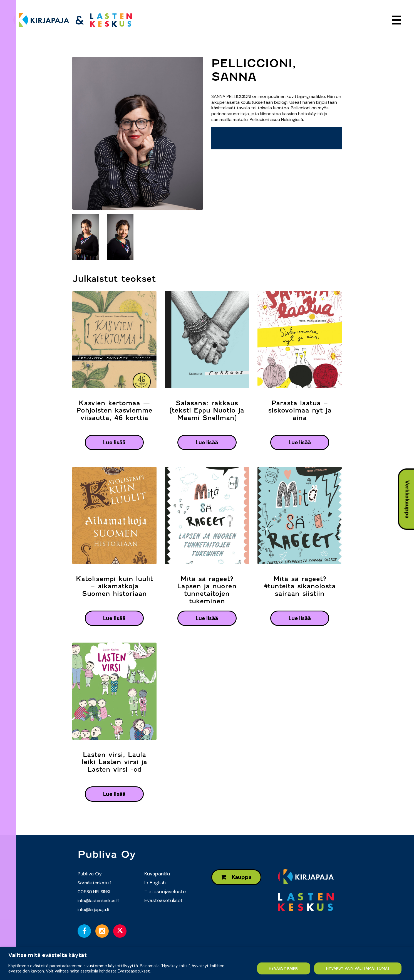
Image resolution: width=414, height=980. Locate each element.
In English (155, 883)
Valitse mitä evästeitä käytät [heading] (48, 955)
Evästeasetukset (163, 900)
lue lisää (114, 442)
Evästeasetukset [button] (134, 971)
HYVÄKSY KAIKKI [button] (283, 968)
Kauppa (236, 877)
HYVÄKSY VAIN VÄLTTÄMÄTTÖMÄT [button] (358, 968)
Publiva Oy (90, 874)
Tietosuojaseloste (165, 892)
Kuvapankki (157, 874)
